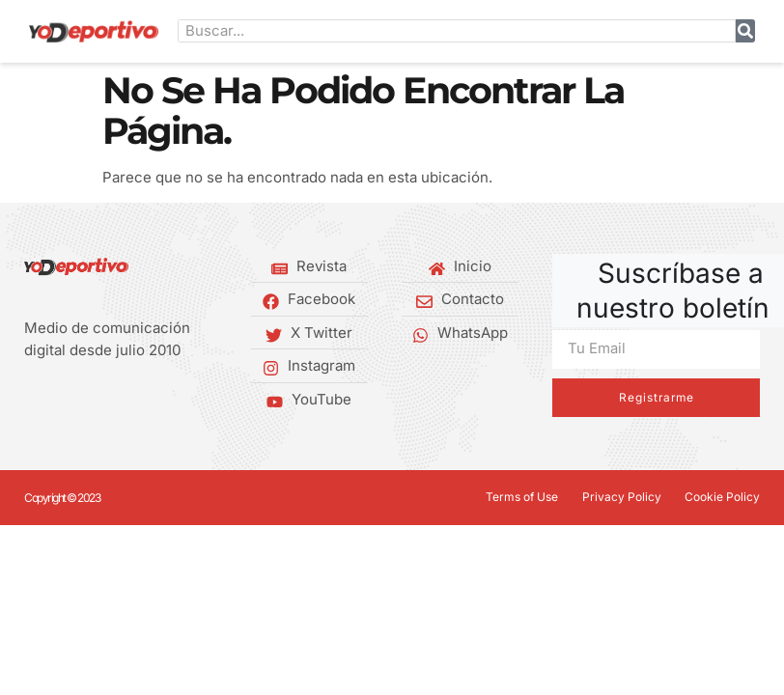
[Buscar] (745, 31)
